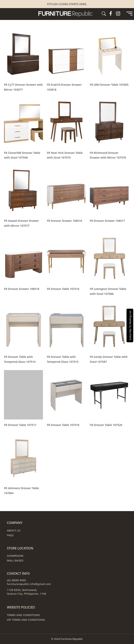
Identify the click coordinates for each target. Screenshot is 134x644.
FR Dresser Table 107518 (63, 425)
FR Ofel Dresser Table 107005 (109, 85)
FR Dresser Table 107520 (106, 425)
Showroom (15, 556)
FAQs (10, 535)
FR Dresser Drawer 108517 (107, 221)
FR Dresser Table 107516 (63, 289)
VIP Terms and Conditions (26, 620)
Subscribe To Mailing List (130, 325)
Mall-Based (15, 560)
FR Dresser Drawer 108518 (22, 289)
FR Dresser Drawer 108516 (65, 221)
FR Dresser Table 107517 (20, 425)
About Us (14, 530)
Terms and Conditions (23, 615)
